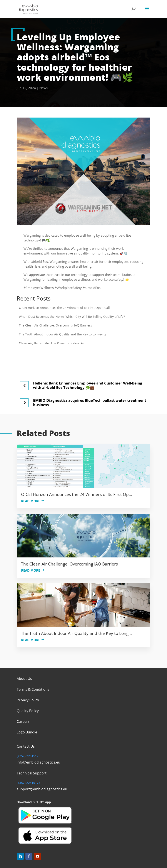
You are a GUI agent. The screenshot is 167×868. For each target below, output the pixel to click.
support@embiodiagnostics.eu (42, 789)
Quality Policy (28, 711)
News (43, 88)
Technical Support (32, 773)
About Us (24, 678)
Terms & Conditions (33, 689)
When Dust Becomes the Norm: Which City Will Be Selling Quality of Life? (72, 317)
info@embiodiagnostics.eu (38, 762)
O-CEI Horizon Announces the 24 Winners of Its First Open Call (64, 308)
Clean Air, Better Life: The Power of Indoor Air (52, 343)
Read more (31, 501)
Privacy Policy (28, 700)
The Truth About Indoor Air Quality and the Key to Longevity (63, 334)
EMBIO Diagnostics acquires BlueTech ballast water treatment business (90, 402)
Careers (23, 721)
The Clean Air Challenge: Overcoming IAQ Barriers (55, 325)
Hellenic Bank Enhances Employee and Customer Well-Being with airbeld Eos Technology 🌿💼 (88, 385)
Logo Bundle (27, 732)
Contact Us (26, 746)
